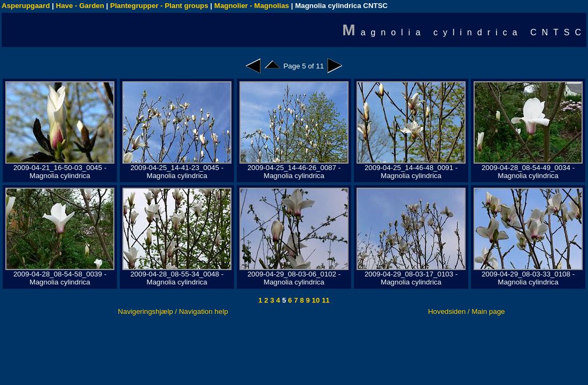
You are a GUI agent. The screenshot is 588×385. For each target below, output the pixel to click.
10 (315, 300)
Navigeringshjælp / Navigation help (173, 311)
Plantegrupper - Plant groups (159, 6)
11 (325, 300)
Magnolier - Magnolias (252, 6)
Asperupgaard (26, 6)
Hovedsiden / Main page (467, 311)
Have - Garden (80, 6)
